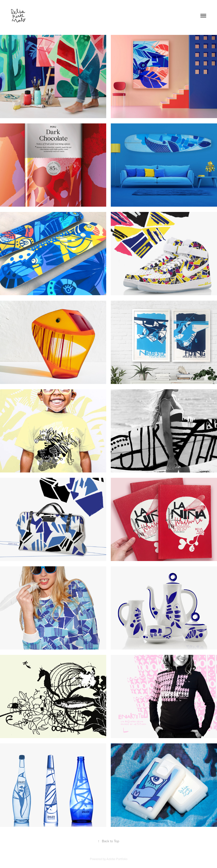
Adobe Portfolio (117, 859)
